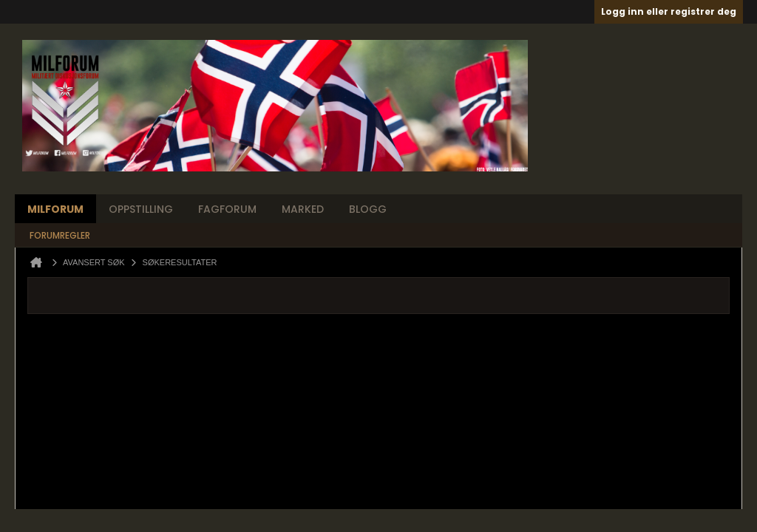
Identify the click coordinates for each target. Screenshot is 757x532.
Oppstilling (141, 209)
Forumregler (60, 235)
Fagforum (227, 209)
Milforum (55, 209)
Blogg (368, 209)
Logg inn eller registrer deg (669, 11)
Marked (303, 209)
